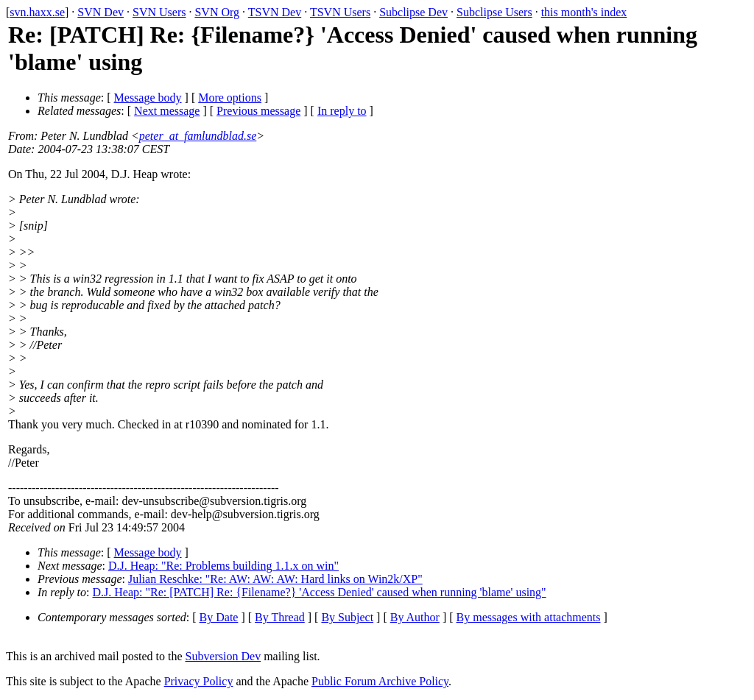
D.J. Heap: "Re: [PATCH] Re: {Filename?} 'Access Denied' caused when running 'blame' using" (320, 592)
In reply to (342, 111)
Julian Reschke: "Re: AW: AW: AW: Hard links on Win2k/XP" (275, 579)
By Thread (280, 617)
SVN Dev (101, 12)
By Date (219, 617)
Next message (167, 111)
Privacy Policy (199, 681)
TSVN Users (340, 12)
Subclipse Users (494, 12)
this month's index (584, 12)
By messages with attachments (529, 617)
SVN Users (159, 12)
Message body (148, 98)
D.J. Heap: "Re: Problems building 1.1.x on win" (223, 566)
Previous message (258, 111)
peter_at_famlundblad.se (198, 136)
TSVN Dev (275, 12)
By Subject (347, 617)
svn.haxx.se (37, 12)
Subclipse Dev (413, 12)
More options (230, 98)
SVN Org (217, 12)
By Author (415, 617)
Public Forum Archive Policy (380, 681)
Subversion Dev (223, 656)
